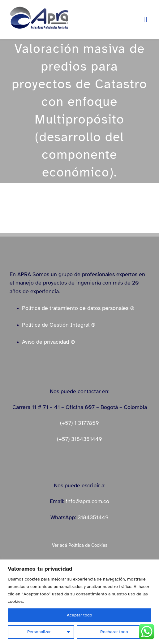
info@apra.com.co (88, 501)
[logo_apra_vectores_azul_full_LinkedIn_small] (39, 8)
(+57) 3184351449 (79, 439)
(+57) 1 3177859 (79, 423)
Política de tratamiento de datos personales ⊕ (78, 308)
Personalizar (39, 632)
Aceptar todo (79, 615)
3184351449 (93, 517)
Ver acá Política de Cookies (80, 545)
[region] (79, 602)
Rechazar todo (114, 632)
